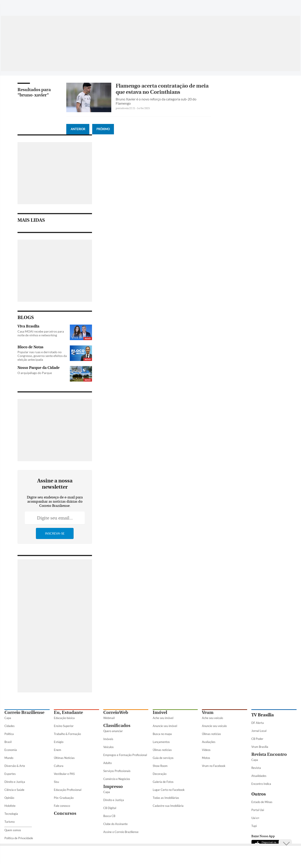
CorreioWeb (116, 712)
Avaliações (209, 742)
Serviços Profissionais (117, 771)
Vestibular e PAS (64, 774)
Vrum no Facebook (214, 766)
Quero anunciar (113, 731)
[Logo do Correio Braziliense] (66, 6)
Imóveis (108, 739)
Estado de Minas (262, 802)
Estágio (59, 742)
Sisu (56, 782)
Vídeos (206, 750)
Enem (58, 750)
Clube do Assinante (115, 824)
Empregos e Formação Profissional (125, 755)
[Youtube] (277, 8)
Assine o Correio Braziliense (121, 832)
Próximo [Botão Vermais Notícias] (103, 129)
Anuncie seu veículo (214, 726)
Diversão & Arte (15, 766)
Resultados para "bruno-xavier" (34, 92)
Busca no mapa (162, 734)
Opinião (9, 798)
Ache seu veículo (212, 718)
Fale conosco (62, 806)
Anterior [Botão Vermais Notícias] (78, 129)
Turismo (10, 822)
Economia (11, 750)
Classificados (117, 726)
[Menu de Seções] (13, 6)
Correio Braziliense (24, 712)
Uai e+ (255, 818)
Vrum (208, 712)
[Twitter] (260, 8)
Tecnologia (11, 814)
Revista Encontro (269, 754)
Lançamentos (161, 742)
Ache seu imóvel (163, 718)
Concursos (65, 813)
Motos (206, 758)
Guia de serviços (163, 758)
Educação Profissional (68, 790)
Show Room (160, 766)
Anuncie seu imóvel (165, 726)
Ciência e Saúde (14, 790)
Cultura (59, 766)
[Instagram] (269, 8)
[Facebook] (252, 8)
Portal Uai (258, 810)
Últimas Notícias (64, 758)
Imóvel (160, 712)
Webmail (109, 718)
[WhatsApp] (244, 8)
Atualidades (259, 776)
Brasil (8, 742)
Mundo (9, 758)
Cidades (10, 726)
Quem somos (13, 830)
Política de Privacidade (19, 838)
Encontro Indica (261, 784)
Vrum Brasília (260, 747)
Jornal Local (259, 731)
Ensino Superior (64, 726)
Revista (256, 768)
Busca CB (109, 816)
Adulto (107, 763)
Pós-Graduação (64, 798)
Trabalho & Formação (67, 734)
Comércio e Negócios (117, 779)
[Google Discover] (285, 6)
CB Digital (110, 808)
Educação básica (64, 718)
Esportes (10, 774)
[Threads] (293, 8)
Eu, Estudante (68, 712)
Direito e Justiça (15, 782)
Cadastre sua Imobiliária (168, 806)
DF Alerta (258, 723)
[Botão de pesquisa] (26, 6)
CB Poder (257, 739)
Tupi (254, 826)
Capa (8, 718)
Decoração (160, 774)
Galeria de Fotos (163, 782)
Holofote (10, 806)
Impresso (113, 787)
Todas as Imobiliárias (166, 798)
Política (9, 734)
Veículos (108, 747)
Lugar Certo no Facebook (169, 790)
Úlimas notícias (162, 750)
